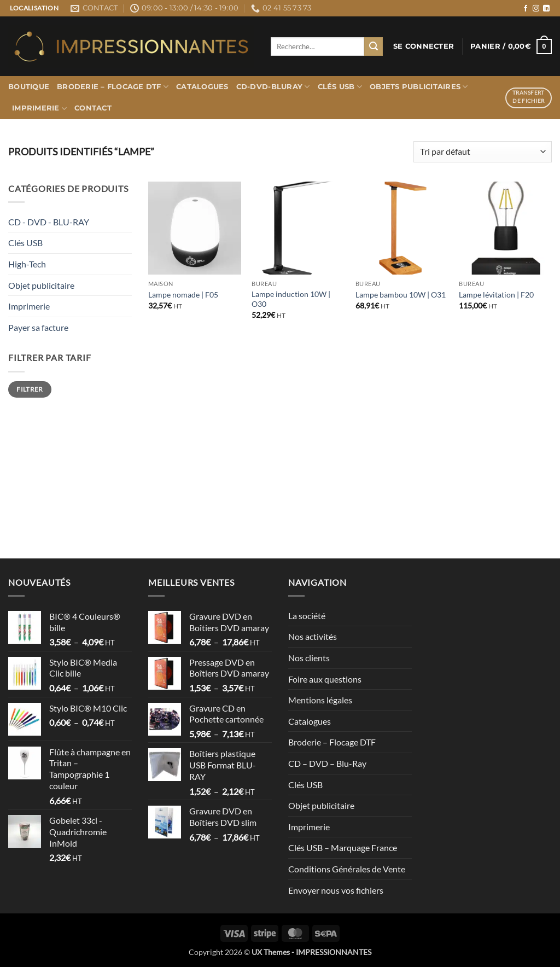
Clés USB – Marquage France (343, 847)
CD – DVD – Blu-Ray (327, 763)
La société (307, 616)
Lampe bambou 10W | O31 (401, 295)
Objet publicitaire (41, 285)
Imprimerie (39, 109)
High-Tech (27, 264)
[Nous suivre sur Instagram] (536, 9)
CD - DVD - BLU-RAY (49, 222)
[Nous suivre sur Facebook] (526, 9)
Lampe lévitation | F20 (496, 295)
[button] (424, 46)
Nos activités (313, 636)
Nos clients (309, 658)
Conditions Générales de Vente (347, 869)
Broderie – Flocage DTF (113, 87)
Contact (93, 108)
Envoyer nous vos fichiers (336, 890)
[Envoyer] (374, 46)
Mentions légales (320, 700)
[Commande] (483, 152)
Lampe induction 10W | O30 (291, 299)
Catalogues (202, 87)
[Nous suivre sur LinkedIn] (546, 9)
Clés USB (340, 87)
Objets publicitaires (419, 87)
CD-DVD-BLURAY (273, 87)
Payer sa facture (38, 327)
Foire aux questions (325, 679)
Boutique (29, 87)
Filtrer (30, 389)
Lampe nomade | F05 (183, 295)
